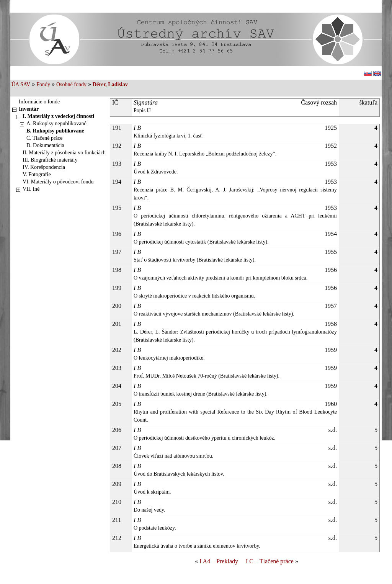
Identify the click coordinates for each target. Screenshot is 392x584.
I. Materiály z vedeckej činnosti (58, 116)
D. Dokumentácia (45, 145)
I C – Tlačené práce (270, 561)
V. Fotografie (37, 174)
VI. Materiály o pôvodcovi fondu (58, 182)
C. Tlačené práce (44, 138)
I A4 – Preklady (219, 561)
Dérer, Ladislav (110, 84)
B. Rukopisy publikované (55, 131)
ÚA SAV (21, 84)
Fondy (43, 84)
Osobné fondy (71, 84)
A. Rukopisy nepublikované (56, 124)
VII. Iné (31, 189)
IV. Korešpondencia (44, 167)
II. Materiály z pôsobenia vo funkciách (64, 153)
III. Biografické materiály (50, 160)
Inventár (29, 109)
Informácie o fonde (39, 102)
